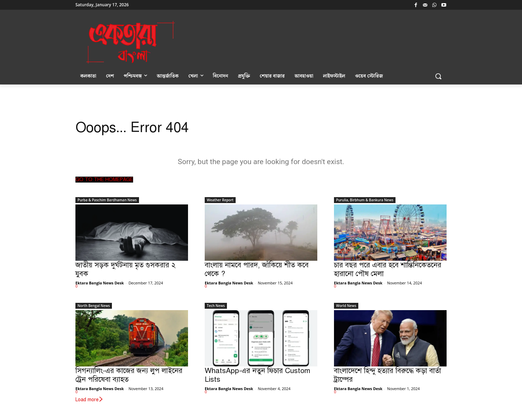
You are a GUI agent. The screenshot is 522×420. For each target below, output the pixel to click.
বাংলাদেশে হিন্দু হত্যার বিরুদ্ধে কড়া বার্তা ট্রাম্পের (388, 375)
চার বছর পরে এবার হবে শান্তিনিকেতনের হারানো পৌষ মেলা (388, 269)
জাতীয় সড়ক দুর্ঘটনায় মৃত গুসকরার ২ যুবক (125, 269)
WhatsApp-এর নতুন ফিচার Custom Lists (258, 375)
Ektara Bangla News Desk (100, 283)
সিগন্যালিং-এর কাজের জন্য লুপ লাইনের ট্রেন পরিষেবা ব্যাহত (129, 375)
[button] (438, 76)
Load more (89, 400)
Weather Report (220, 200)
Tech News (216, 306)
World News (346, 306)
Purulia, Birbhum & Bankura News (365, 200)
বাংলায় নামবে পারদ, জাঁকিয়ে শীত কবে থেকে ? (257, 269)
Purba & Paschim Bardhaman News (107, 200)
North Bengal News (94, 306)
